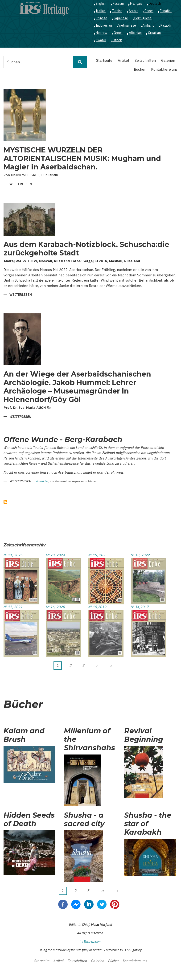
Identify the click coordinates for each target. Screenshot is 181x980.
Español (166, 11)
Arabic (133, 11)
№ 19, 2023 (98, 555)
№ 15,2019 (97, 607)
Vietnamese (127, 25)
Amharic (148, 25)
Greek (118, 33)
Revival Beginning (144, 735)
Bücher (140, 69)
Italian (101, 11)
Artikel (123, 60)
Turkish (117, 11)
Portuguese (143, 18)
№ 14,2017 (140, 607)
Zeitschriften (145, 60)
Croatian (154, 33)
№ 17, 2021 (13, 607)
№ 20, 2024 (56, 555)
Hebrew (101, 33)
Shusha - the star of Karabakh (148, 824)
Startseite (104, 60)
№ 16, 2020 (56, 607)
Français (136, 4)
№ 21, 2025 (13, 555)
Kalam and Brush (24, 735)
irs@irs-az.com (91, 942)
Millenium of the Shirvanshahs (89, 739)
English (101, 4)
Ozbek (117, 40)
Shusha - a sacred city (84, 820)
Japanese (121, 18)
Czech (149, 11)
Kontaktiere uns (164, 69)
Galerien (168, 60)
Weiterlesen (21, 184)
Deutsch (155, 4)
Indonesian (104, 25)
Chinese (101, 18)
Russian (118, 4)
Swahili (101, 40)
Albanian (135, 33)
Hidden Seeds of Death (29, 820)
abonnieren (5, 502)
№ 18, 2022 (140, 555)
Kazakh (166, 25)
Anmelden (42, 482)
